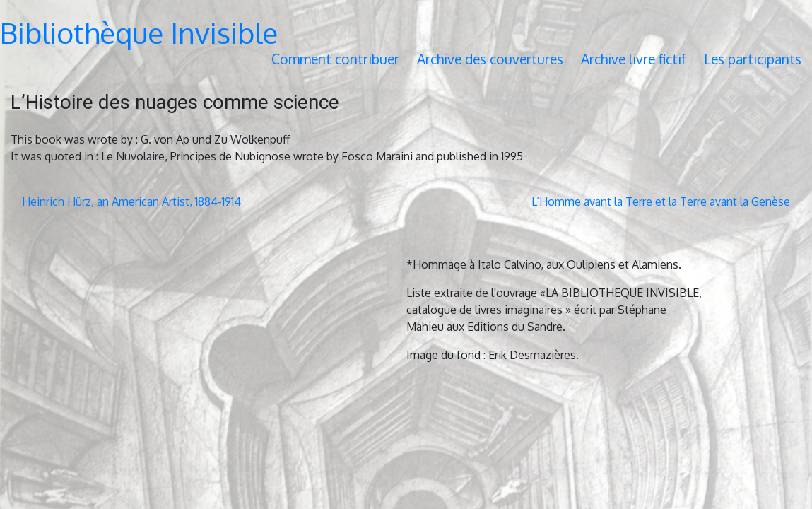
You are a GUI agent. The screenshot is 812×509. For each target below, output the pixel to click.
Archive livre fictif (634, 59)
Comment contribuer (335, 59)
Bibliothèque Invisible (139, 33)
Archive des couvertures (490, 59)
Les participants (753, 59)
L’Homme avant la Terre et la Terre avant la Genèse (661, 201)
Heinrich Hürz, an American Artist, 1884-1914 (131, 201)
